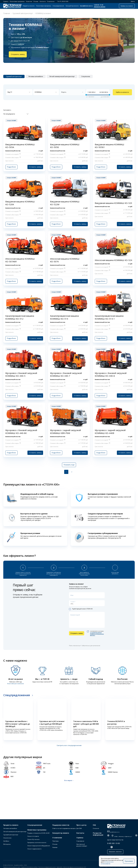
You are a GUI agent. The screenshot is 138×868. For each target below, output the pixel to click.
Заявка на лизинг (127, 6)
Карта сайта (59, 867)
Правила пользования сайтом (29, 867)
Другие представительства (115, 840)
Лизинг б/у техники (33, 840)
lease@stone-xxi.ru (86, 6)
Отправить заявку (17, 54)
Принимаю (129, 862)
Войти (132, 2)
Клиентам (29, 2)
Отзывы (36, 2)
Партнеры (56, 841)
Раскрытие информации (98, 834)
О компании (51, 2)
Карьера (55, 848)
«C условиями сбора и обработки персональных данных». (97, 632)
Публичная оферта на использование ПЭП (75, 867)
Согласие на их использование (114, 864)
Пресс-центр (81, 825)
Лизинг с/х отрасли (33, 837)
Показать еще (69, 464)
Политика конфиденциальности (47, 867)
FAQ (94, 825)
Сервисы (6, 2)
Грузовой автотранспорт (11, 835)
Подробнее (11, 167)
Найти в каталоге (122, 92)
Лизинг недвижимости (34, 849)
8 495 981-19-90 (99, 5)
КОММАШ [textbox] (38, 92)
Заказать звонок (100, 7)
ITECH (25, 865)
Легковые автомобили (10, 829)
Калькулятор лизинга (72, 6)
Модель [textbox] (64, 92)
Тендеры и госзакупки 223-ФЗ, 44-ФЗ (38, 833)
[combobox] (19, 92)
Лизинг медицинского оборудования (39, 846)
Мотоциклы (7, 844)
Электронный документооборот (82, 845)
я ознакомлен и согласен (95, 632)
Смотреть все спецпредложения (69, 744)
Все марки (68, 779)
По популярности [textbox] (9, 114)
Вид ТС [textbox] (10, 92)
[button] (2, 718)
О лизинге (96, 829)
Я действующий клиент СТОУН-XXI (81, 608)
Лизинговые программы (17, 2)
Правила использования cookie (12, 867)
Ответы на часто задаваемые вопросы (64, 829)
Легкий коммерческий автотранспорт (15, 832)
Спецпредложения (58, 6)
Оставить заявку (36, 167)
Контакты (43, 2)
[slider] (86, 95)
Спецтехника (7, 838)
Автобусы (6, 841)
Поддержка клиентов (61, 825)
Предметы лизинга (29, 6)
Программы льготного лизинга (37, 843)
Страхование (80, 841)
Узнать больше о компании (16, 682)
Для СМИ (79, 829)
